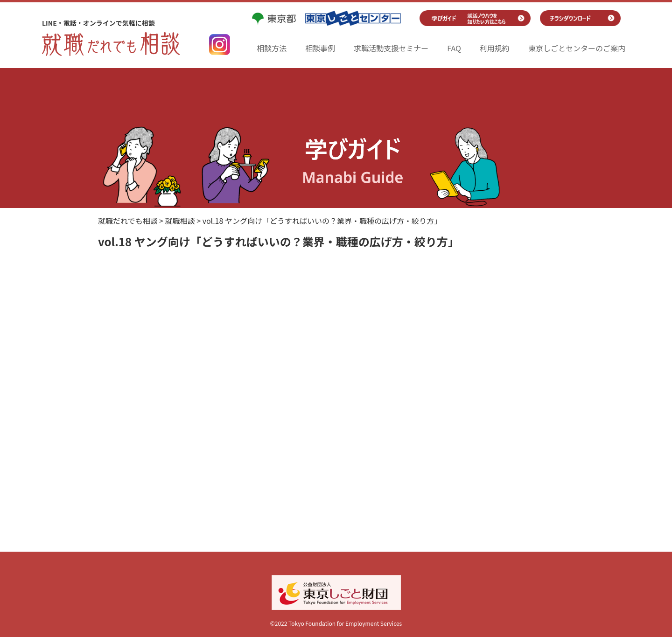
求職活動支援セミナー (391, 48)
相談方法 (272, 48)
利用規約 (495, 48)
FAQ (454, 48)
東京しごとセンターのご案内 (577, 48)
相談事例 (320, 48)
